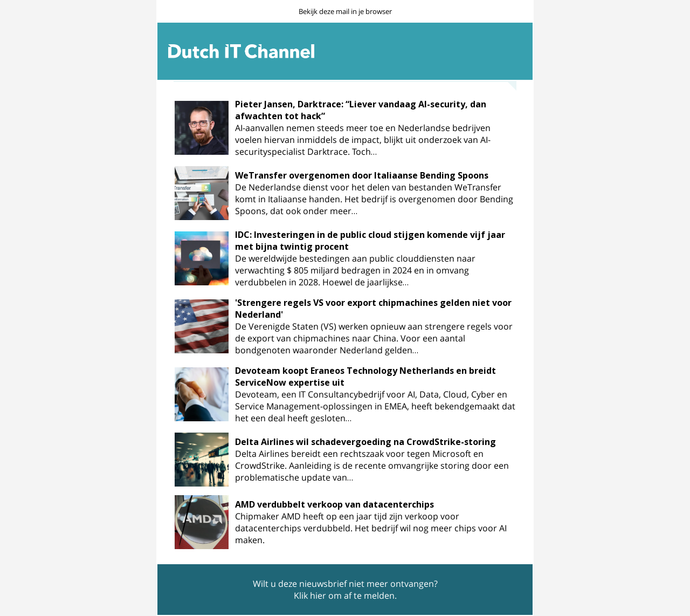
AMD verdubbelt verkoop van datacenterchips (334, 504)
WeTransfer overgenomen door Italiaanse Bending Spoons (362, 175)
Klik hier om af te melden (344, 596)
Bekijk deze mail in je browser (345, 11)
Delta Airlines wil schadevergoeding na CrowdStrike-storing (365, 442)
